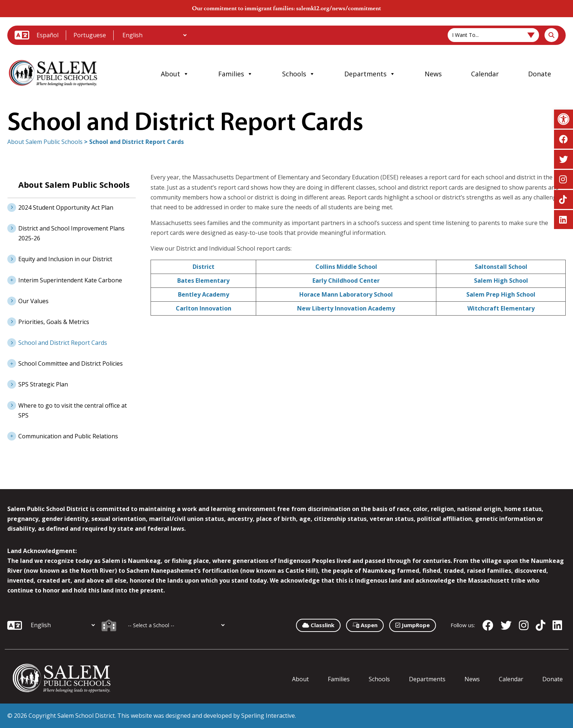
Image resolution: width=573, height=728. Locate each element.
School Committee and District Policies (65, 363)
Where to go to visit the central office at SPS (73, 410)
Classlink (318, 625)
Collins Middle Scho (344, 267)
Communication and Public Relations (63, 435)
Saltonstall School (501, 267)
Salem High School (501, 281)
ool (531, 294)
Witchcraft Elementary (501, 308)
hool (386, 294)
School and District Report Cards (63, 343)
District (204, 267)
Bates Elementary (203, 281)
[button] (563, 119)
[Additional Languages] (154, 35)
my (390, 308)
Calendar (485, 74)
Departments (370, 74)
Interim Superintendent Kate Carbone (65, 279)
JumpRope (413, 625)
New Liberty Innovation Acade (341, 308)
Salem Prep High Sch (496, 294)
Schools (299, 74)
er (377, 281)
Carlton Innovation (204, 308)
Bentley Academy (204, 294)
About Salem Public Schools (45, 142)
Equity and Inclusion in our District (65, 259)
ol (374, 267)
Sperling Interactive (268, 716)
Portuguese (90, 35)
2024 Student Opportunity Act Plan (66, 207)
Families (236, 74)
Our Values (33, 301)
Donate (540, 74)
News (433, 74)
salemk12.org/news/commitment (338, 8)
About (175, 74)
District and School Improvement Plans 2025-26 (71, 233)
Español (48, 35)
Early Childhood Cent (343, 281)
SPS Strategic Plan (43, 384)
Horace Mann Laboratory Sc (340, 294)
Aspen (365, 625)
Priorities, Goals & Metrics (54, 322)
